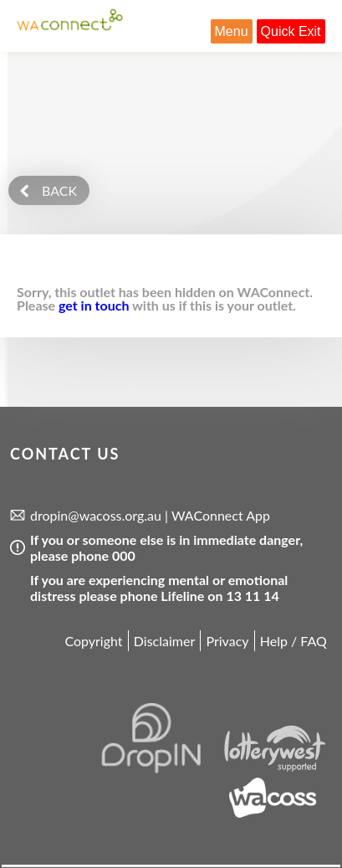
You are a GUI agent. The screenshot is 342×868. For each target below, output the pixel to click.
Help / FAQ (294, 641)
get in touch (94, 305)
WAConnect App (221, 515)
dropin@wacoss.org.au (96, 515)
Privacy (227, 641)
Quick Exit (291, 31)
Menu (232, 31)
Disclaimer (164, 641)
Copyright (93, 641)
